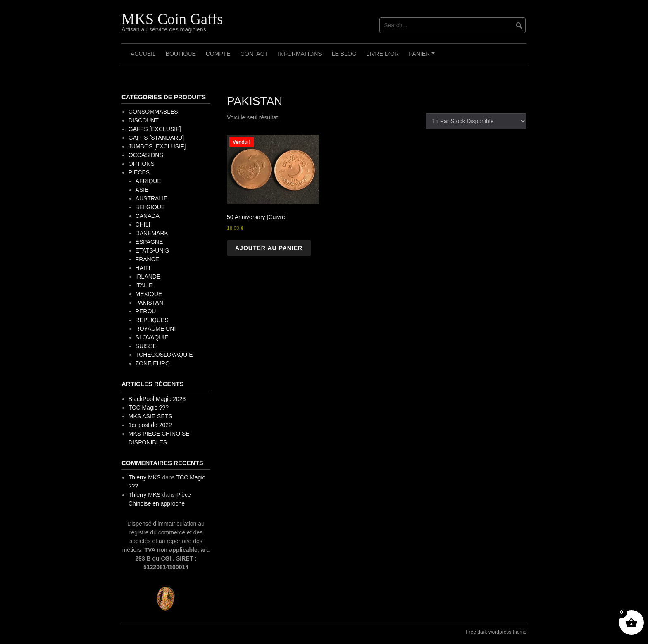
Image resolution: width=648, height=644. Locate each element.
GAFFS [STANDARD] (156, 138)
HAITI (143, 268)
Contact (254, 54)
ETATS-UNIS (152, 250)
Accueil (143, 54)
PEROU (146, 311)
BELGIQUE (150, 207)
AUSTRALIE (152, 198)
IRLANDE (148, 277)
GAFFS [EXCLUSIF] (155, 129)
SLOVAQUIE (152, 337)
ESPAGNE (149, 242)
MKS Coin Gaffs (172, 19)
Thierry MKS (145, 477)
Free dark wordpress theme (496, 632)
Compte (218, 54)
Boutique (181, 54)
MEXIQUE (149, 294)
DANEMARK (152, 233)
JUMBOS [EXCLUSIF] (157, 146)
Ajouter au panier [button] (269, 248)
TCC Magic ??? (149, 408)
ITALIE (144, 285)
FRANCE (148, 259)
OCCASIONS (146, 155)
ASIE (142, 190)
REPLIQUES (152, 320)
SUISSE (146, 346)
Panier (423, 57)
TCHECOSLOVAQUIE (164, 355)
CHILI (143, 224)
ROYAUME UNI (156, 329)
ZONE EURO (153, 363)
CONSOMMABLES (153, 112)
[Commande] (476, 121)
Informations (300, 54)
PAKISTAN (149, 303)
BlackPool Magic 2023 (157, 399)
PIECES (139, 172)
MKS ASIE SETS (150, 416)
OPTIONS (142, 164)
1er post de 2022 (150, 425)
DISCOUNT (144, 120)
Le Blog (344, 54)
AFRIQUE (148, 181)
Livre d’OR (383, 54)
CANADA (148, 216)
